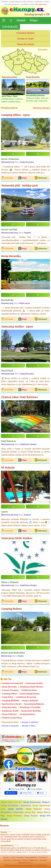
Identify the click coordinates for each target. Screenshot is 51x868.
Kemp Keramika (11, 256)
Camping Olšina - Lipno (16, 115)
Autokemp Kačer (29, 690)
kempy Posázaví (31, 816)
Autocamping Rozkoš (30, 694)
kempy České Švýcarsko (11, 802)
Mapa (34, 20)
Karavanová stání (10, 722)
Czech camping (17, 857)
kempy (6, 857)
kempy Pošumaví (34, 809)
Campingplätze (31, 857)
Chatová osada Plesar (12, 718)
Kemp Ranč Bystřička (31, 711)
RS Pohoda (8, 468)
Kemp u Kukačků (30, 701)
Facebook (43, 857)
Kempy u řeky (28, 726)
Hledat (21, 20)
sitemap (43, 860)
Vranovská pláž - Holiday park (20, 185)
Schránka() (10, 27)
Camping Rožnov (12, 609)
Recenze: (5, 826)
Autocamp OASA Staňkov (17, 538)
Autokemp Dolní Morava (31, 687)
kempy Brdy (30, 812)
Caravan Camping (10, 690)
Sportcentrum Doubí (12, 704)
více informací (41, 4)
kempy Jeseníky (16, 809)
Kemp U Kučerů (9, 714)
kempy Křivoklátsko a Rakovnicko (16, 806)
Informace (17, 860)
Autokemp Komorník (26, 697)
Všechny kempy (41, 108)
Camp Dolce (8, 697)
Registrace (33, 860)
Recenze (7, 860)
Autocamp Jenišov (35, 683)
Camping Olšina (9, 694)
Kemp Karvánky (9, 707)
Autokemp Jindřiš (10, 711)
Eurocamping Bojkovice (34, 704)
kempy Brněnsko (14, 816)
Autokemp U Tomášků (30, 707)
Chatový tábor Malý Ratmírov (20, 397)
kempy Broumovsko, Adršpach (37, 802)
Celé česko (42, 50)
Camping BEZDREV (11, 701)
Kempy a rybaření (30, 722)
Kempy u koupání (10, 726)
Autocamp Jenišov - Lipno (17, 326)
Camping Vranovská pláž (13, 683)
